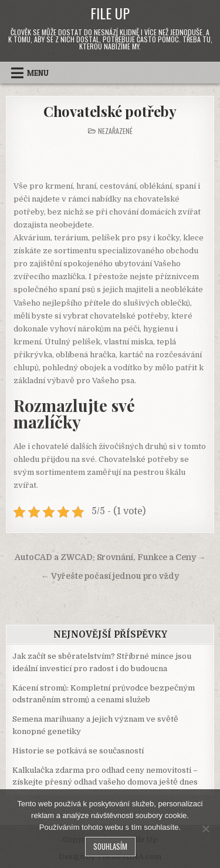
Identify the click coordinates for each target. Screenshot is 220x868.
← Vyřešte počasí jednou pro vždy (110, 576)
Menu (38, 73)
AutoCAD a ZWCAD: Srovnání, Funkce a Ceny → (110, 557)
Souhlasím (110, 846)
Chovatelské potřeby (110, 111)
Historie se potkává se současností (78, 751)
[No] (205, 829)
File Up (110, 13)
